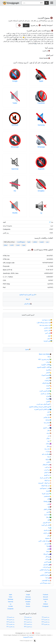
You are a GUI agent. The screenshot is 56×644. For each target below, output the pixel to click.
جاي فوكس (47, 417)
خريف (49, 433)
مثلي (49, 536)
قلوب (49, 504)
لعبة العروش (47, 523)
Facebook (41, 103)
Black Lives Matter (45, 354)
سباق (49, 446)
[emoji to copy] (19, 25)
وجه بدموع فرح (47, 320)
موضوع (28, 349)
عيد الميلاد (48, 480)
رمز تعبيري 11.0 (45, 619)
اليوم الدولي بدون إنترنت (44, 404)
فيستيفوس (48, 496)
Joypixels (41, 169)
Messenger (15, 147)
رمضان (49, 444)
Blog (28, 299)
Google (15, 81)
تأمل (49, 412)
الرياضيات (48, 380)
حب (49, 425)
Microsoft (15, 125)
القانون (49, 401)
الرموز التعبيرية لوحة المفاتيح (28, 295)
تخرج (49, 415)
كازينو (49, 512)
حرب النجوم (47, 428)
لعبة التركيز (28, 304)
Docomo (28, 606)
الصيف (49, 388)
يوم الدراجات (47, 567)
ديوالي (49, 438)
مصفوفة (48, 538)
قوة (50, 507)
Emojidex (41, 191)
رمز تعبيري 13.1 (10, 624)
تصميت (42, 242)
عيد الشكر (48, 472)
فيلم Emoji (48, 501)
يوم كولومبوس (47, 580)
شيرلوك (48, 459)
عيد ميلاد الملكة (46, 486)
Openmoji (15, 169)
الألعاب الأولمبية (46, 365)
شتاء (49, 457)
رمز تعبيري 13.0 (45, 622)
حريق (50, 338)
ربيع (49, 441)
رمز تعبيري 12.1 (28, 622)
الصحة (49, 386)
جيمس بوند (48, 423)
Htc (15, 191)
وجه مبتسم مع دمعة (46, 325)
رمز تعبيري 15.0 (45, 624)
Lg (41, 213)
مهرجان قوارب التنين (45, 541)
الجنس (49, 378)
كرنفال (49, 517)
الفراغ (49, 396)
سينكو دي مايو (47, 454)
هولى (49, 549)
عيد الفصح (48, 475)
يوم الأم (48, 557)
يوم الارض (48, 562)
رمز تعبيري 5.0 (28, 619)
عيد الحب (48, 467)
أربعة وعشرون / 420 (45, 359)
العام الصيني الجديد (45, 391)
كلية (49, 520)
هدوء (29, 242)
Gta (49, 357)
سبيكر (6, 245)
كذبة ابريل (48, 515)
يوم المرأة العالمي (46, 575)
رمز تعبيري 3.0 (45, 617)
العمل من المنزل (46, 394)
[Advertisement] (28, 11)
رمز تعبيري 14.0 (28, 624)
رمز (47, 242)
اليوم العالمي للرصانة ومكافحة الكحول (40, 407)
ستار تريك (48, 449)
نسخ (26, 25)
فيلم (49, 499)
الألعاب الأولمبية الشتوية (44, 367)
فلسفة (49, 491)
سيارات (48, 451)
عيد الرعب (48, 470)
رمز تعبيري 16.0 (28, 627)
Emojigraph (13, 3)
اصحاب (49, 362)
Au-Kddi (11, 606)
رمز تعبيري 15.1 (10, 627)
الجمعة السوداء (46, 375)
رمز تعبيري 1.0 (10, 617)
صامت (12, 245)
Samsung (41, 125)
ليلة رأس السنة (46, 525)
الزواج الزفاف (47, 383)
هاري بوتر (48, 544)
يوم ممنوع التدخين (46, 583)
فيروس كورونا (47, 494)
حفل (49, 430)
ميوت (24, 245)
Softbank (45, 604)
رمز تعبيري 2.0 (28, 617)
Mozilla (15, 213)
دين (50, 436)
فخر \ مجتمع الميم (46, 488)
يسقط (49, 551)
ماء (50, 528)
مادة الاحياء (48, 530)
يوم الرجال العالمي (45, 570)
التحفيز (49, 373)
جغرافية (48, 420)
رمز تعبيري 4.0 (10, 619)
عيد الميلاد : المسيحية (45, 483)
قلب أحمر (49, 333)
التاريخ (49, 370)
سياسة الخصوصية (28, 637)
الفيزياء (49, 399)
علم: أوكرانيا (48, 341)
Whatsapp (41, 147)
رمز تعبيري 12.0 (10, 622)
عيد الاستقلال (47, 465)
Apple (41, 81)
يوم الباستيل (47, 565)
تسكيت (35, 242)
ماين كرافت (47, 533)
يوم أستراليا (47, 554)
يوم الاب (48, 559)
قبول (50, 336)
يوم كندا (48, 578)
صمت (18, 245)
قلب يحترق (48, 330)
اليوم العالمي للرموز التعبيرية (43, 409)
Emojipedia (10, 609)
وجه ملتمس (48, 328)
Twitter (15, 103)
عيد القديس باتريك (46, 478)
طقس (49, 462)
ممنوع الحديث (21, 242)
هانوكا (49, 546)
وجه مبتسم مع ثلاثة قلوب (44, 323)
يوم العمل (48, 572)
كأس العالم (48, 509)
